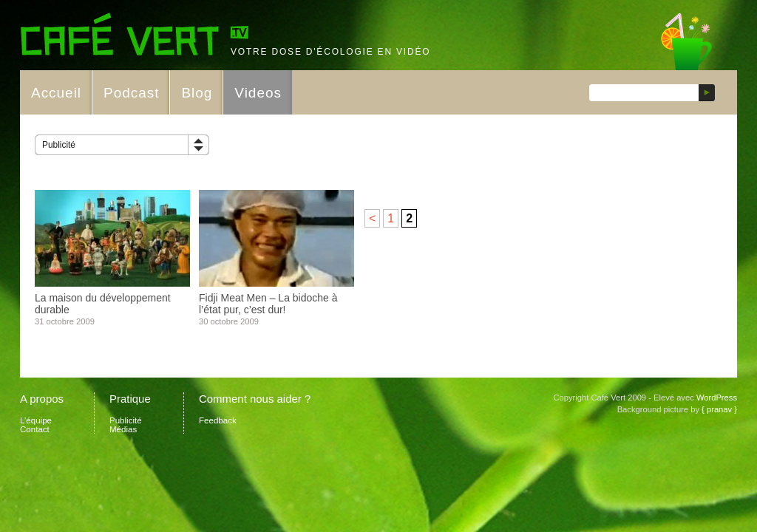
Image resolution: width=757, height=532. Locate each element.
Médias (123, 429)
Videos (258, 93)
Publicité (59, 145)
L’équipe (36, 420)
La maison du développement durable (103, 304)
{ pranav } (719, 409)
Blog (197, 93)
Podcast (131, 93)
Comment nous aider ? (255, 399)
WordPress (717, 398)
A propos (42, 399)
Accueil (56, 93)
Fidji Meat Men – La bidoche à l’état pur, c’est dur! (268, 304)
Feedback (218, 420)
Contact (35, 429)
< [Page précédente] (372, 218)
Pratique (130, 399)
